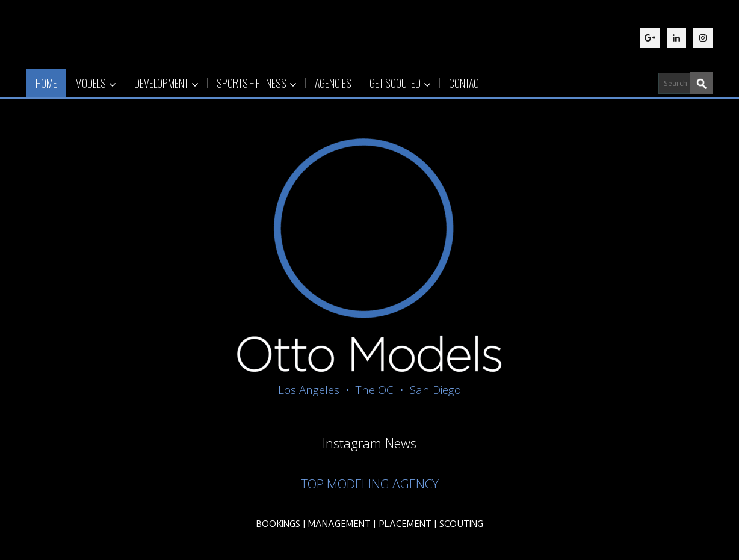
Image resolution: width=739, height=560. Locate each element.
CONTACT (466, 83)
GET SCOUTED (400, 83)
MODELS (96, 83)
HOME (46, 83)
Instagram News (369, 443)
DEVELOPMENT (166, 83)
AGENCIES (333, 83)
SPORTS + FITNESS (257, 83)
